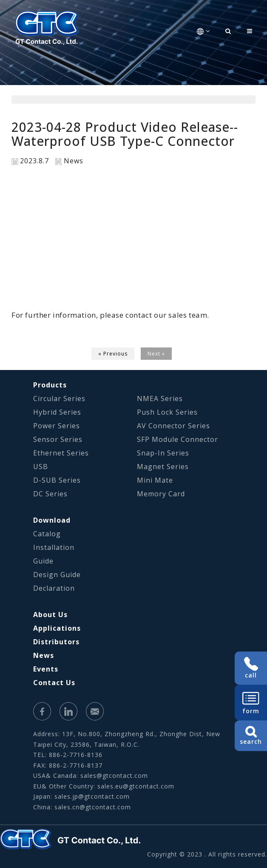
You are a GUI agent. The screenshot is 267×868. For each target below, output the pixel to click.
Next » (156, 354)
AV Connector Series (173, 426)
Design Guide (57, 575)
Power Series (57, 426)
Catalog (47, 534)
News (44, 655)
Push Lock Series (167, 412)
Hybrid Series (57, 412)
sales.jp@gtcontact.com (92, 796)
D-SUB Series (57, 480)
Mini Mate (155, 480)
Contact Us (54, 683)
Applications (57, 628)
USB (41, 467)
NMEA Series (160, 398)
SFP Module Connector (178, 439)
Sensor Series (58, 439)
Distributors (56, 642)
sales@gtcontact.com (114, 776)
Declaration (54, 588)
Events (46, 669)
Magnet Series (163, 467)
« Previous (113, 354)
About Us (50, 615)
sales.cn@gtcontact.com (93, 807)
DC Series (50, 494)
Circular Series (59, 398)
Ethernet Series (61, 453)
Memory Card (161, 494)
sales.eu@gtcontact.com (136, 786)
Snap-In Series (163, 453)
